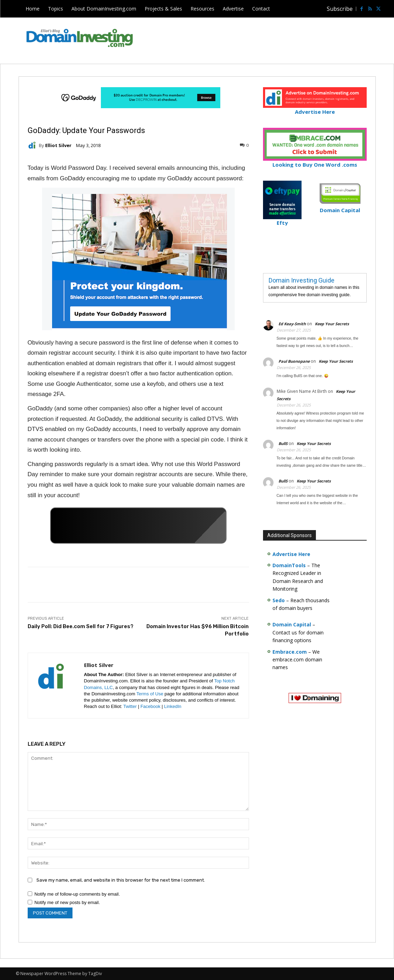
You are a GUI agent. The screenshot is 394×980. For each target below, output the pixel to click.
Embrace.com (290, 652)
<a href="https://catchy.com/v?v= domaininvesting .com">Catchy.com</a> (138, 526)
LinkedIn (173, 706)
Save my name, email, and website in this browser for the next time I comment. (121, 880)
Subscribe (340, 9)
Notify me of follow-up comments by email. (77, 894)
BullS (283, 443)
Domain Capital (292, 624)
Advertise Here (315, 109)
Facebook (150, 706)
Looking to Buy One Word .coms (315, 162)
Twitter (130, 706)
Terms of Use (150, 694)
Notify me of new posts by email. (67, 902)
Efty (282, 220)
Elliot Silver (58, 145)
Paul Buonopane (294, 361)
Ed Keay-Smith (292, 324)
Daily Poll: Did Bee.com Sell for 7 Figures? (81, 626)
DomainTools (289, 565)
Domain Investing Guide (302, 280)
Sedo (279, 600)
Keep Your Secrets (332, 324)
